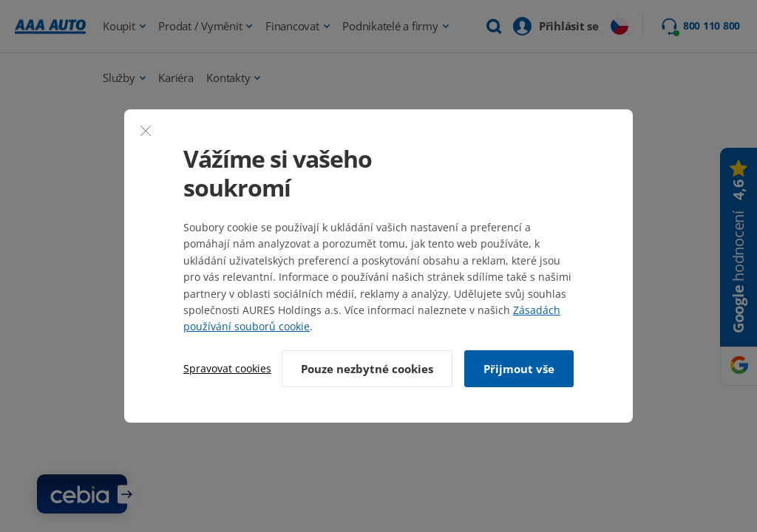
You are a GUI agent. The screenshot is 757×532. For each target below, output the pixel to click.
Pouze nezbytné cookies (367, 369)
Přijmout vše (519, 369)
